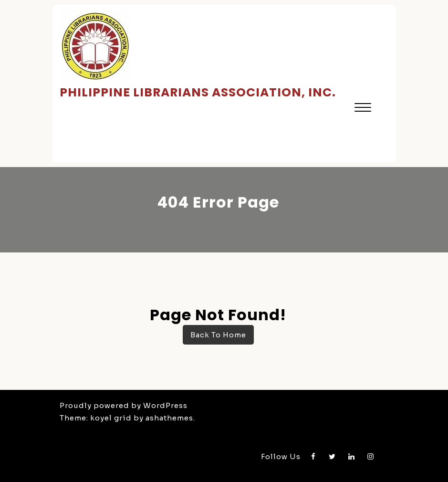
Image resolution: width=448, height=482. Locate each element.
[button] (363, 109)
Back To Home (218, 335)
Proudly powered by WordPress (124, 405)
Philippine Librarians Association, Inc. (198, 92)
